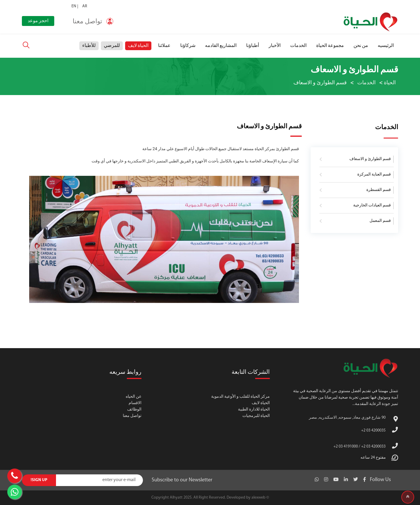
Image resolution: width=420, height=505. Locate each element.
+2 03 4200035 (373, 431)
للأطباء (89, 46)
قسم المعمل (380, 221)
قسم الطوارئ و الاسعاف (370, 159)
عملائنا (164, 46)
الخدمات (298, 46)
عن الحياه (134, 397)
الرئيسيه (386, 46)
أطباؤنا (253, 46)
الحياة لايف (138, 46)
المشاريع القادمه (221, 46)
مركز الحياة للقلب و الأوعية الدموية (240, 397)
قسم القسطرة (379, 190)
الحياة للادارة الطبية (254, 410)
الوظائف (134, 410)
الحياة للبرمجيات (256, 416)
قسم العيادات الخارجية (372, 205)
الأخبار (275, 46)
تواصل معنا (132, 416)
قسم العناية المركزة (374, 175)
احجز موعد (38, 21)
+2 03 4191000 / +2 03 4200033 (359, 447)
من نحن (361, 46)
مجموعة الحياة (330, 46)
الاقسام (135, 403)
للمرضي (112, 46)
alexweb (258, 498)
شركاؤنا (188, 46)
